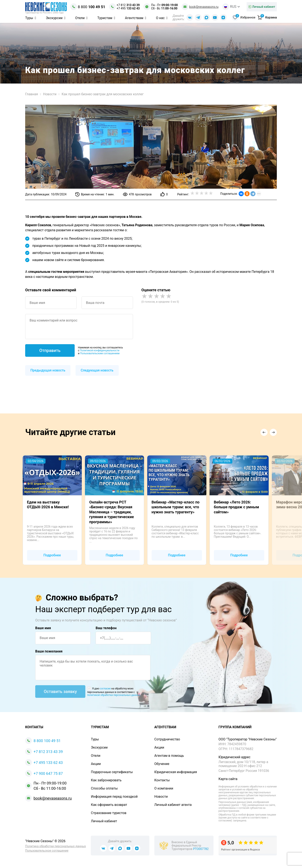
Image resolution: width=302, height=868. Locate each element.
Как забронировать (106, 780)
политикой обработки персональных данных (114, 695)
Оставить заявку (60, 692)
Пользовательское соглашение (47, 851)
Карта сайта (228, 779)
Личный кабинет (104, 821)
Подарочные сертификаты (112, 772)
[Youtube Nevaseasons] (215, 17)
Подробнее (52, 555)
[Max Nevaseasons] (206, 17)
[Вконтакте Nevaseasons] (190, 17)
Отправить (50, 350)
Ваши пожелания (49, 651)
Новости (161, 797)
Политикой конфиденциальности (100, 350)
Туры (30, 18)
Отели (80, 18)
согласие (105, 689)
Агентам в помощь (169, 756)
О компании (164, 788)
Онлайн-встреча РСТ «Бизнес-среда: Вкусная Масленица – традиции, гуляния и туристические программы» (112, 512)
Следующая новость (97, 370)
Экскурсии (55, 18)
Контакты (162, 780)
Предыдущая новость (48, 370)
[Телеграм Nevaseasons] (198, 17)
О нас (161, 18)
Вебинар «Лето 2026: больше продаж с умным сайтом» (237, 507)
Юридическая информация (176, 772)
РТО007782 (201, 849)
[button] (264, 432)
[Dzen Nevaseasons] (223, 17)
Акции (96, 764)
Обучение (162, 764)
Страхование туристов (109, 813)
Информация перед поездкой (114, 797)
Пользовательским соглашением (100, 353)
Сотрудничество (167, 739)
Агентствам (135, 18)
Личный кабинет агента (173, 805)
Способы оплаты (104, 788)
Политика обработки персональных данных (55, 846)
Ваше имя (43, 628)
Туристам (105, 18)
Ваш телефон (106, 628)
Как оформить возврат (109, 805)
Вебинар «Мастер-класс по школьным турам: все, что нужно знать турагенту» (176, 507)
